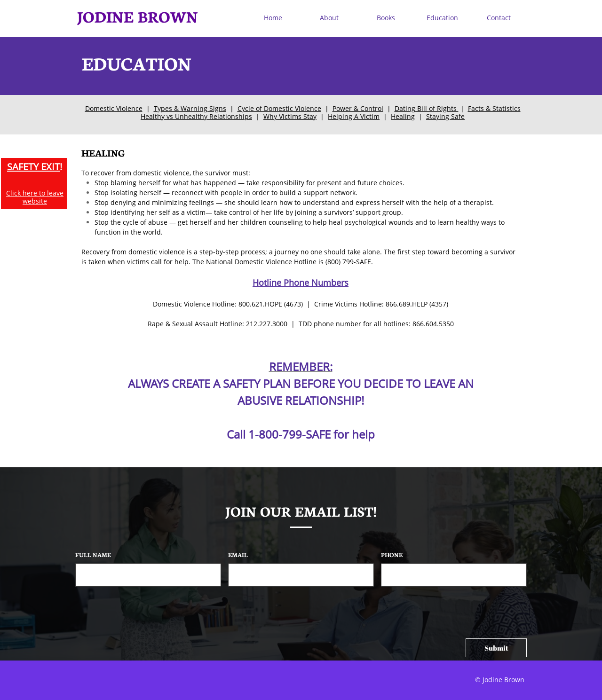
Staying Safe (445, 116)
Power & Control (358, 108)
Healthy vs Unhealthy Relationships (196, 116)
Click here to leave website (35, 197)
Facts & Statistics (494, 108)
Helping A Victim (354, 116)
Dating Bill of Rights (427, 108)
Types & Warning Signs (190, 108)
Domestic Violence (114, 108)
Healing (403, 116)
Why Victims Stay (290, 116)
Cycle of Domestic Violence (279, 108)
